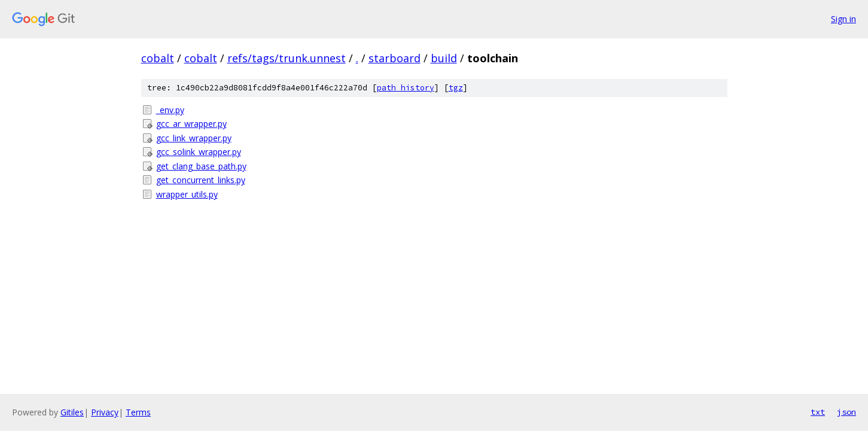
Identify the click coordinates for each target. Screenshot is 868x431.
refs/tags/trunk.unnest (287, 58)
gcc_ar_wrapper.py (191, 124)
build (444, 58)
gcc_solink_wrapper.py (199, 152)
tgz (456, 88)
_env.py (170, 110)
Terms (138, 412)
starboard (395, 58)
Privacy (105, 412)
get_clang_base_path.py (201, 166)
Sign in (843, 19)
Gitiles (72, 412)
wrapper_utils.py (187, 194)
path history (406, 88)
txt (818, 412)
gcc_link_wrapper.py (194, 138)
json (846, 412)
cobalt (158, 58)
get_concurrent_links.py (201, 180)
